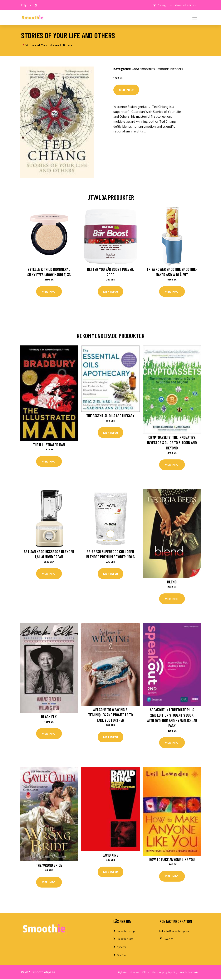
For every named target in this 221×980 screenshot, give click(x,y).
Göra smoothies (143, 69)
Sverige (161, 5)
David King (110, 855)
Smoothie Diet (125, 940)
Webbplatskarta (189, 973)
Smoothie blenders (169, 69)
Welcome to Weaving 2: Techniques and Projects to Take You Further (110, 715)
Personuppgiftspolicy (165, 973)
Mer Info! (126, 90)
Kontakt (135, 973)
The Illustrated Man (49, 445)
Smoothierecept (126, 932)
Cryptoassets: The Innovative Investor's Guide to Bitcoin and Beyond (172, 443)
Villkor (146, 973)
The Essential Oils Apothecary (110, 416)
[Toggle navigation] (195, 18)
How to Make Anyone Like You (172, 860)
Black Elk (49, 717)
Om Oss (121, 956)
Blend (172, 582)
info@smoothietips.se (183, 5)
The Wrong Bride (49, 866)
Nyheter (121, 948)
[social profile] (36, 5)
